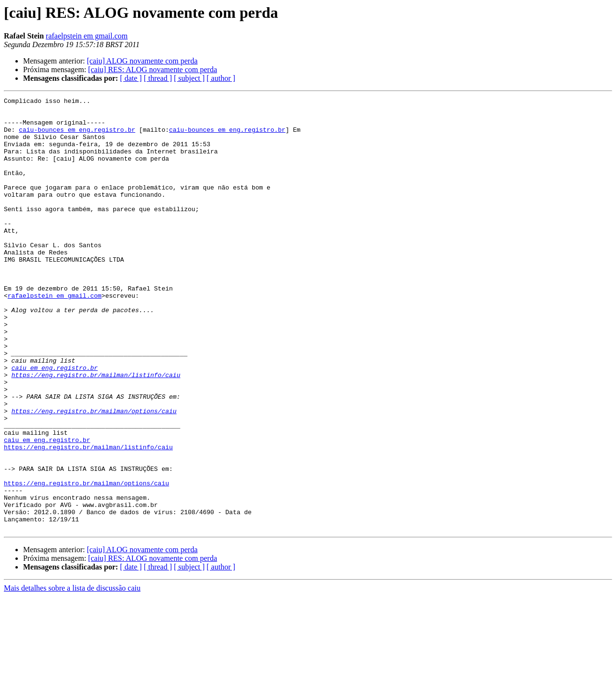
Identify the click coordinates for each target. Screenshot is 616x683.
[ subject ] (189, 78)
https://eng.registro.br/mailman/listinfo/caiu (96, 431)
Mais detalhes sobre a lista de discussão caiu (72, 675)
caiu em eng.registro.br (55, 422)
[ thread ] (158, 78)
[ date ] (131, 78)
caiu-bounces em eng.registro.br (77, 137)
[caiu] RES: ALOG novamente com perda (153, 70)
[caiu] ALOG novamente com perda (142, 61)
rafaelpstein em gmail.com (87, 36)
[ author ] (221, 78)
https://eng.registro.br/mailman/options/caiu (94, 474)
